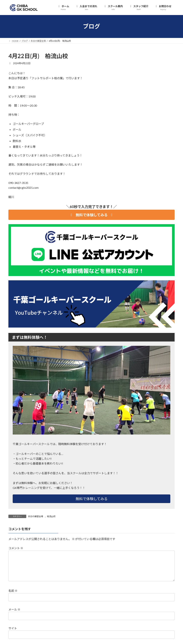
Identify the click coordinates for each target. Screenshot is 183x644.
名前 (13, 591)
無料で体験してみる (92, 499)
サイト (13, 628)
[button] (91, 215)
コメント (16, 548)
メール (14, 609)
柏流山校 (51, 516)
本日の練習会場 (36, 516)
